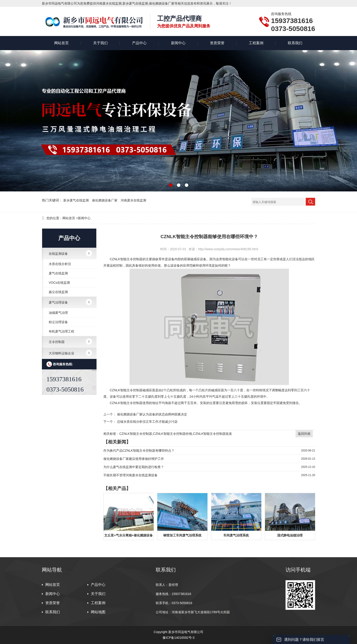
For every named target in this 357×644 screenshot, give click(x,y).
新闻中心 (178, 43)
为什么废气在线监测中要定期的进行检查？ (134, 467)
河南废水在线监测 (133, 200)
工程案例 (256, 43)
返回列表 (304, 434)
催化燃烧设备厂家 (105, 200)
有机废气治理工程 (61, 331)
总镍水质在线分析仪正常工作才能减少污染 (147, 422)
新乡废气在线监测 (76, 200)
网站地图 (98, 612)
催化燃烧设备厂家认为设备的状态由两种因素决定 (152, 414)
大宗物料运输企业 (61, 353)
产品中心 (139, 43)
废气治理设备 (58, 302)
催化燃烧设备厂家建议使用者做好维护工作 (134, 459)
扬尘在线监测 (58, 292)
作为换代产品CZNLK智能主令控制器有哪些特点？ (139, 451)
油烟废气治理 (58, 313)
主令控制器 (57, 342)
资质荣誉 (217, 43)
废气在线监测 (58, 273)
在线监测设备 (58, 254)
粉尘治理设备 (58, 322)
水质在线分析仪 (60, 264)
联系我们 (295, 43)
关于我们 (100, 43)
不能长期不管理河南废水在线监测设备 (130, 475)
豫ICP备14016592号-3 (178, 638)
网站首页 (61, 43)
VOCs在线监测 (59, 283)
